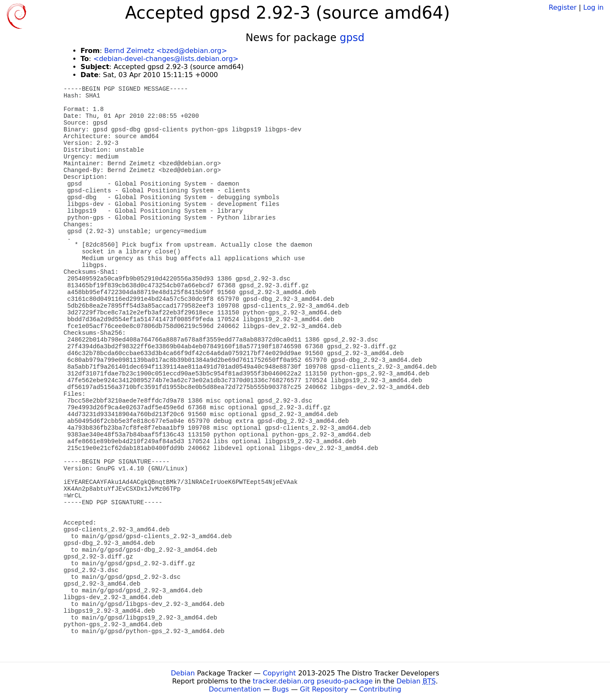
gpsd (352, 38)
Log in (593, 7)
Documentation (235, 689)
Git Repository (324, 689)
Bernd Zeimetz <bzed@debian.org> (166, 51)
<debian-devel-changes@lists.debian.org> (166, 59)
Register (563, 7)
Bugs (280, 689)
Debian (183, 673)
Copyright (279, 673)
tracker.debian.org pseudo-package (313, 681)
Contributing (380, 689)
